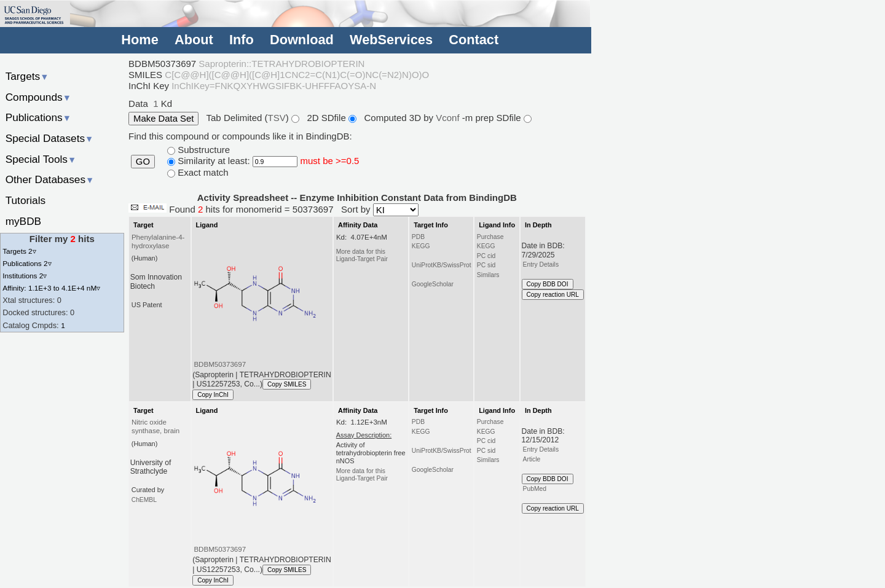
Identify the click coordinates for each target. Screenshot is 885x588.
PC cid (486, 256)
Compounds (38, 97)
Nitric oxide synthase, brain (155, 426)
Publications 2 (27, 263)
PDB (418, 237)
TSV (277, 118)
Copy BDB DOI (548, 284)
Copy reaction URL (553, 295)
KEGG (421, 246)
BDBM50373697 (220, 364)
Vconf (449, 118)
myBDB (23, 221)
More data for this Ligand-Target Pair (362, 255)
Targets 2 (19, 251)
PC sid (486, 265)
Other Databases (50, 179)
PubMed (535, 489)
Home (140, 40)
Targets (27, 76)
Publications (38, 117)
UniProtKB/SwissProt (442, 265)
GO (143, 162)
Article (532, 459)
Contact (474, 40)
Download (302, 40)
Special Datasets (50, 138)
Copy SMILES (287, 384)
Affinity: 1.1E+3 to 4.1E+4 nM (51, 288)
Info (242, 40)
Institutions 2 (25, 276)
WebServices (391, 40)
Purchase (490, 237)
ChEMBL (144, 500)
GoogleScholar (433, 284)
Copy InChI (213, 395)
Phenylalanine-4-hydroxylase (158, 241)
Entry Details (541, 265)
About (194, 40)
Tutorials (26, 200)
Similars (488, 275)
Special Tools (41, 159)
